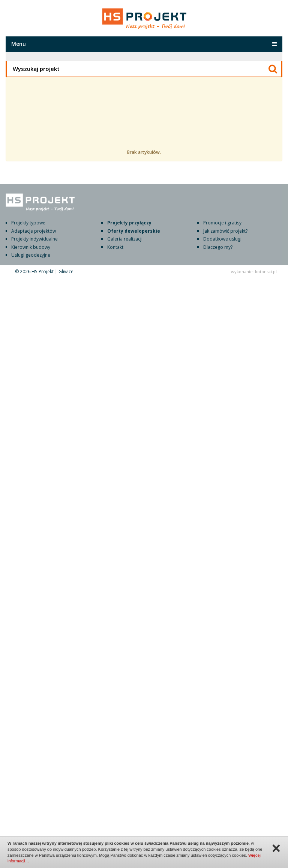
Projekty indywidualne (34, 239)
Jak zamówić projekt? (225, 231)
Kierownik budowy (31, 247)
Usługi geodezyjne (31, 255)
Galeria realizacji (125, 239)
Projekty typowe (28, 223)
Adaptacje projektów (34, 231)
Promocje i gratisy (222, 223)
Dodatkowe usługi (222, 239)
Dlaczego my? (218, 247)
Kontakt (115, 247)
